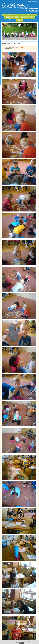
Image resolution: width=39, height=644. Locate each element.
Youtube (33, 1)
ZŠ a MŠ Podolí (19, 6)
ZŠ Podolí (21, 47)
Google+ (36, 1)
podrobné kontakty (34, 12)
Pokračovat (21, 643)
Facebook (30, 1)
